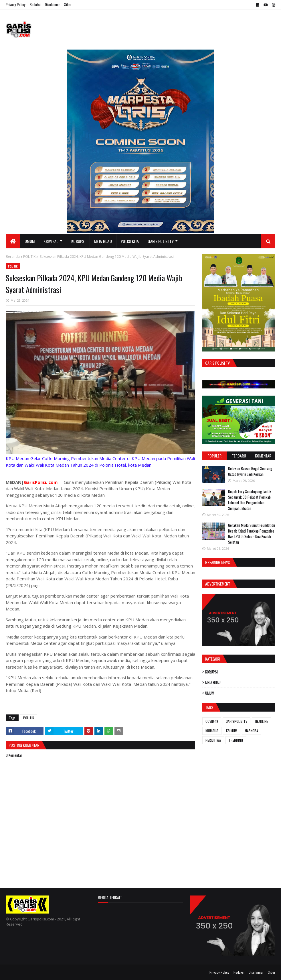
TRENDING (236, 740)
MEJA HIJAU (213, 682)
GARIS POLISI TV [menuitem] (161, 241)
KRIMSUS (212, 731)
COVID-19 (212, 721)
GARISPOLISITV (237, 721)
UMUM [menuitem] (30, 241)
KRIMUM (232, 731)
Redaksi (35, 4)
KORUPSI (211, 672)
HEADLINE (261, 721)
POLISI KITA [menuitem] (130, 241)
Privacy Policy (16, 4)
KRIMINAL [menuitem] (51, 241)
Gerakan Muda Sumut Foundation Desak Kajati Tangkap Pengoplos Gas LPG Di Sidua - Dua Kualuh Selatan (252, 534)
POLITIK (29, 257)
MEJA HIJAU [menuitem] (103, 241)
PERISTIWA (213, 740)
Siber (68, 4)
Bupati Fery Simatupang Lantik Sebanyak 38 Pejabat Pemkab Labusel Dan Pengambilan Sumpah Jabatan (250, 500)
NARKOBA (252, 731)
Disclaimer (52, 4)
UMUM (210, 693)
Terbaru (239, 456)
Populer (214, 456)
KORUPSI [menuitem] (78, 241)
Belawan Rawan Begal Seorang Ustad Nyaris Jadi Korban (250, 471)
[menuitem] (13, 241)
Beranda (13, 257)
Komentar (263, 456)
